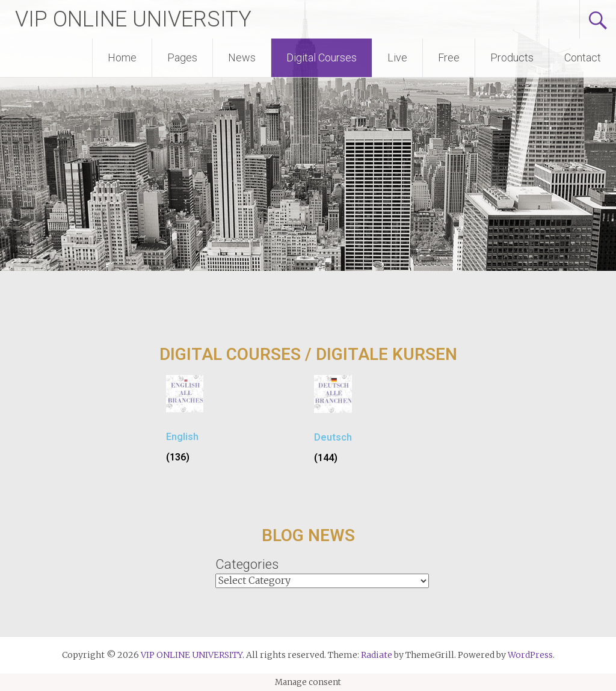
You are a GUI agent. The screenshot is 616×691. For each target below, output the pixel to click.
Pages (182, 57)
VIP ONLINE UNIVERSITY (133, 19)
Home (122, 57)
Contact (583, 57)
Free (449, 57)
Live (397, 57)
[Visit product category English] (185, 424)
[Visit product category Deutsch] (333, 424)
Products (512, 57)
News (242, 57)
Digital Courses (322, 57)
